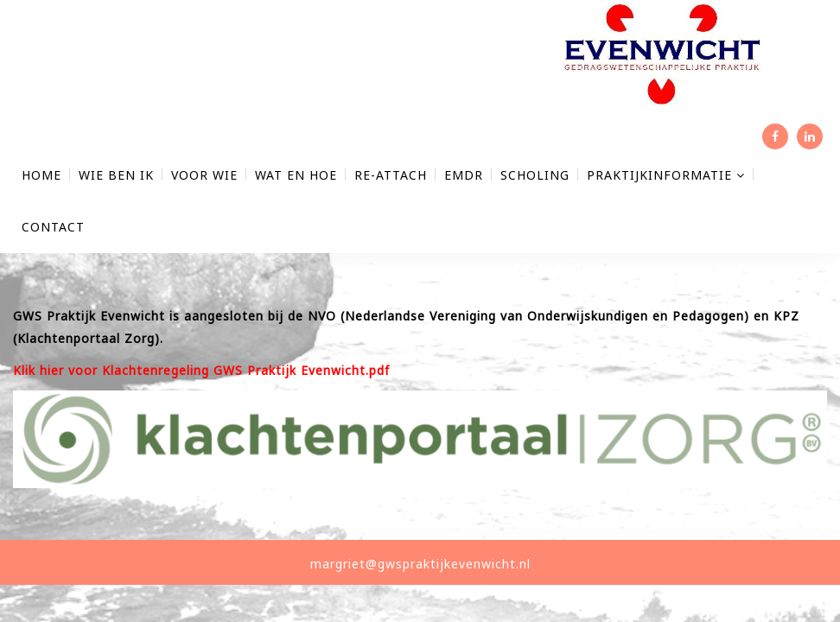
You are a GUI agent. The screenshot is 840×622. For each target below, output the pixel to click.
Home (41, 175)
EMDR (464, 175)
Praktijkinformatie (666, 175)
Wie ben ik (116, 175)
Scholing (535, 175)
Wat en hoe (296, 175)
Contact (53, 227)
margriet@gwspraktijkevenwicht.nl (420, 564)
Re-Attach (391, 175)
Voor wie (204, 175)
